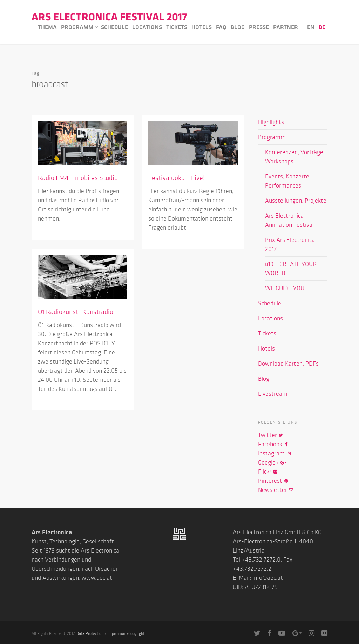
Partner (286, 27)
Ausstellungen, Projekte (296, 201)
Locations (147, 27)
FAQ (221, 27)
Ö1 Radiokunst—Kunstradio (76, 312)
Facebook (273, 444)
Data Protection (90, 633)
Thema (47, 27)
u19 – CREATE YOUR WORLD (291, 269)
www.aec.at (97, 578)
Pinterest (273, 481)
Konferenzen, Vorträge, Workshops (295, 157)
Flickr (268, 472)
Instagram (275, 453)
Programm (80, 27)
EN (311, 27)
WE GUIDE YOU (285, 288)
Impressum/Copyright (126, 633)
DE (322, 27)
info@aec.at (268, 578)
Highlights (271, 122)
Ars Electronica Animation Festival (289, 220)
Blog (238, 27)
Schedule (114, 27)
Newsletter (276, 490)
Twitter (271, 435)
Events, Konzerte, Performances (288, 181)
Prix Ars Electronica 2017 (290, 244)
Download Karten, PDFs (288, 364)
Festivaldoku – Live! (177, 178)
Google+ (272, 462)
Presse (259, 27)
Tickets (177, 27)
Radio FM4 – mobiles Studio (78, 178)
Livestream (273, 394)
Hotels (202, 27)
